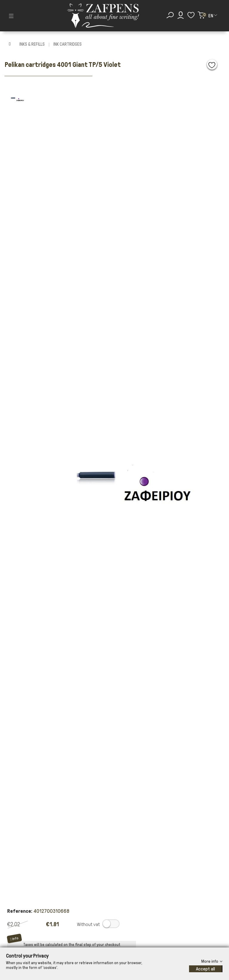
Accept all (205, 969)
